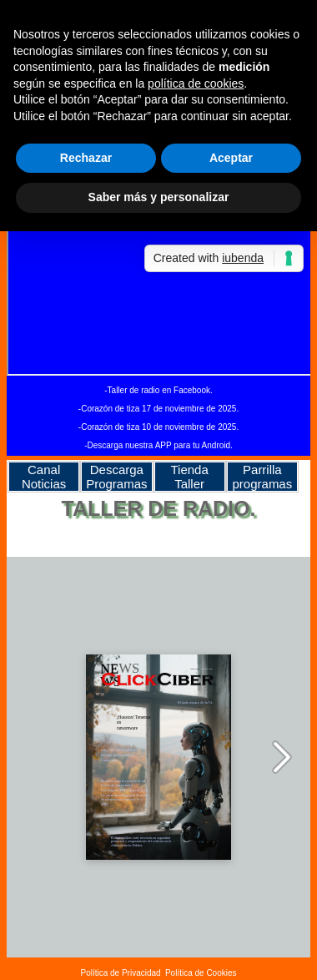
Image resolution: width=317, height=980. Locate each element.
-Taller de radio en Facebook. (158, 390)
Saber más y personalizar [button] (159, 197)
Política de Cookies (201, 973)
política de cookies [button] (196, 83)
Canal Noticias (44, 477)
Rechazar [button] (86, 158)
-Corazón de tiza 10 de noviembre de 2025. (158, 427)
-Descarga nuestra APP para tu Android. (158, 445)
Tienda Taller (189, 477)
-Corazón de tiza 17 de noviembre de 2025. (158, 409)
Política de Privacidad (120, 973)
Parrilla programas (263, 477)
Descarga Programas (116, 477)
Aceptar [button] (231, 158)
